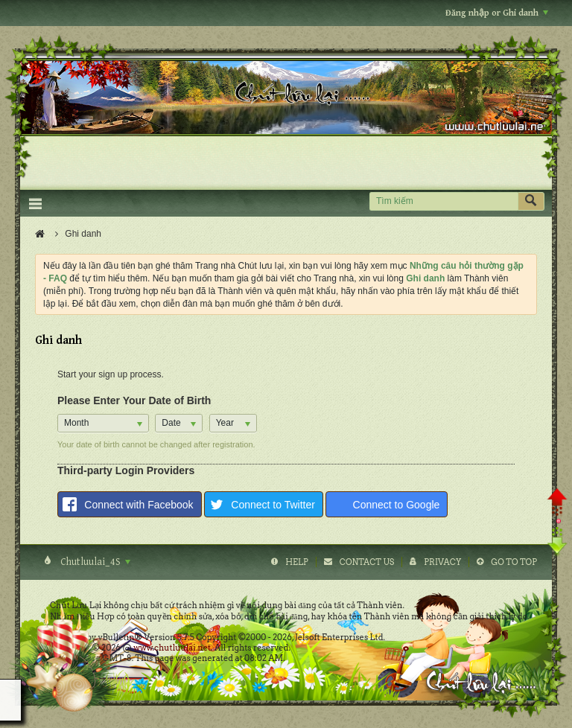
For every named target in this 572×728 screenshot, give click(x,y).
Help (297, 562)
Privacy (442, 562)
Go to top (514, 562)
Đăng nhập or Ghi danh (497, 13)
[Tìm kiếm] (444, 201)
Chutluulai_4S (94, 562)
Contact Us (367, 562)
